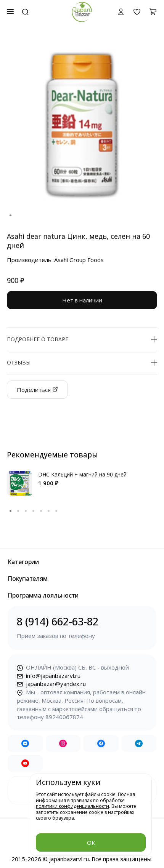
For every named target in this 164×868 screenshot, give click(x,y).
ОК (91, 842)
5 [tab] (41, 511)
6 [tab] (49, 511)
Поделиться (37, 390)
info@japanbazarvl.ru (49, 676)
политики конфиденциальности (72, 806)
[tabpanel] (82, 125)
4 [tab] (34, 511)
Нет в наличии (82, 300)
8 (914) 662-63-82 (82, 627)
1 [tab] (11, 216)
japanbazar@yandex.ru (51, 684)
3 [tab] (26, 511)
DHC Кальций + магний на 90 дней (82, 474)
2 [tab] (18, 511)
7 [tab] (56, 511)
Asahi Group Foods (79, 260)
